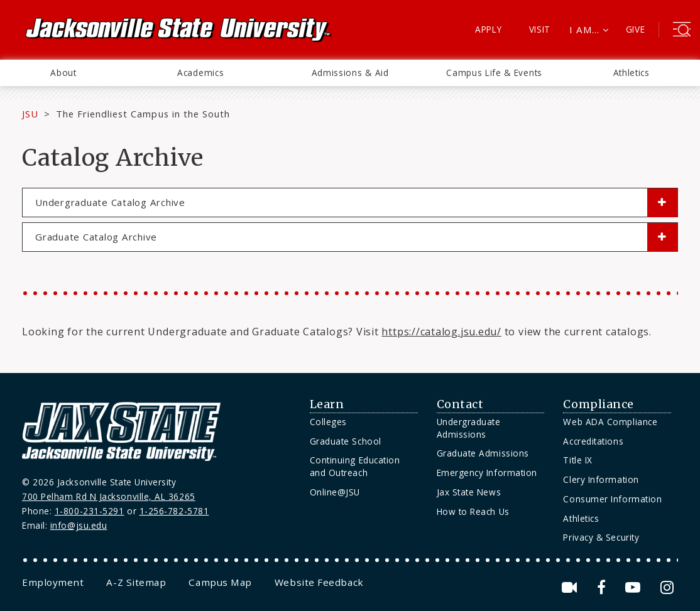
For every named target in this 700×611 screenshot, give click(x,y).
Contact (460, 404)
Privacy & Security (601, 537)
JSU (30, 114)
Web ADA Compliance (610, 422)
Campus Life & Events (494, 73)
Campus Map (220, 582)
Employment (53, 582)
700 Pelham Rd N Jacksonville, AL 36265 (109, 496)
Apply (489, 29)
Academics (200, 73)
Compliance (598, 404)
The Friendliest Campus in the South (143, 114)
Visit (540, 29)
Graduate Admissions (483, 453)
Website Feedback (319, 582)
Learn (327, 404)
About (63, 73)
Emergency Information (487, 473)
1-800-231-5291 (90, 511)
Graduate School (346, 441)
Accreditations (593, 441)
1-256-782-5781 (174, 511)
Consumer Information (612, 499)
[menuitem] (63, 73)
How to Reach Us (473, 511)
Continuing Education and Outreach (355, 466)
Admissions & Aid (350, 73)
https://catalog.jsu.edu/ (441, 332)
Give (636, 29)
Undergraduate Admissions (469, 428)
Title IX (577, 460)
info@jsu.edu (79, 525)
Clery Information (601, 479)
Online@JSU (335, 492)
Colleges (328, 422)
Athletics (632, 73)
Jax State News (469, 492)
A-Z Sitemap (136, 582)
